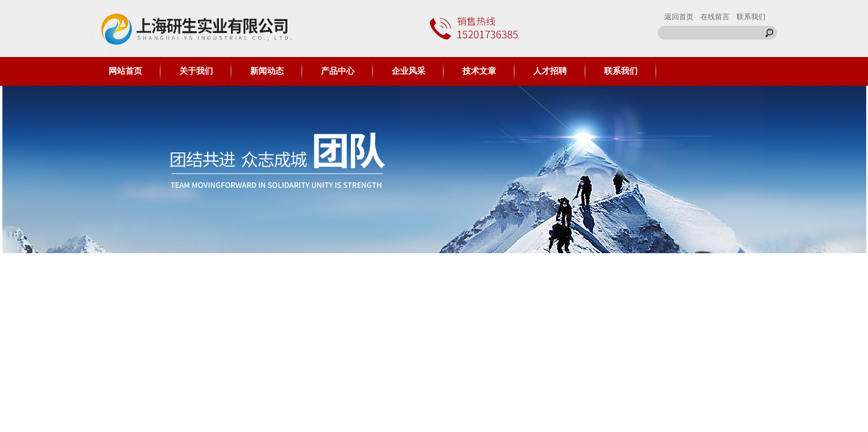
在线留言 (715, 17)
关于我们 (196, 71)
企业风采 (409, 71)
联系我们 (751, 17)
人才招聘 (550, 71)
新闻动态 (267, 71)
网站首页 (125, 71)
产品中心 (338, 71)
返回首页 (679, 17)
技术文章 (479, 71)
